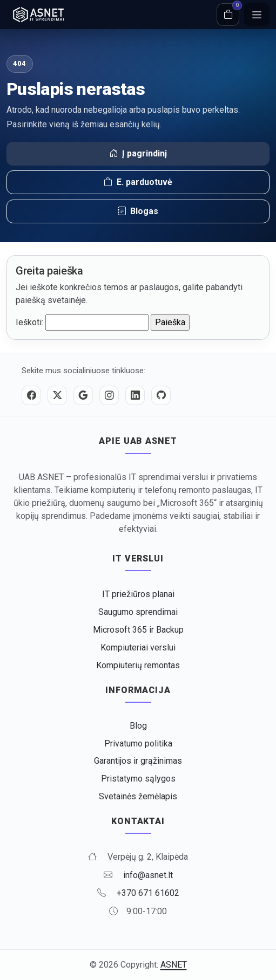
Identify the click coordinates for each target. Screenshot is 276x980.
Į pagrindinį (138, 154)
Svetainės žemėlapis (138, 796)
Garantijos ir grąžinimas (138, 761)
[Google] (83, 395)
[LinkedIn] (135, 395)
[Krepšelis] (228, 15)
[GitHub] (161, 395)
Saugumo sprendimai (138, 612)
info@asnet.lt (148, 875)
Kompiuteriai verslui (138, 647)
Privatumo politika (138, 743)
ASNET (174, 965)
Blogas (138, 211)
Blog (138, 726)
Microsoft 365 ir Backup (138, 630)
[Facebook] (31, 395)
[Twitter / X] (57, 395)
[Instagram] (109, 395)
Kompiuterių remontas (138, 665)
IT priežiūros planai (138, 594)
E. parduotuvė (138, 182)
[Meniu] (257, 15)
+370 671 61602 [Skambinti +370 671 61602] (148, 893)
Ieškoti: (29, 322)
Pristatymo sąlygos (138, 779)
